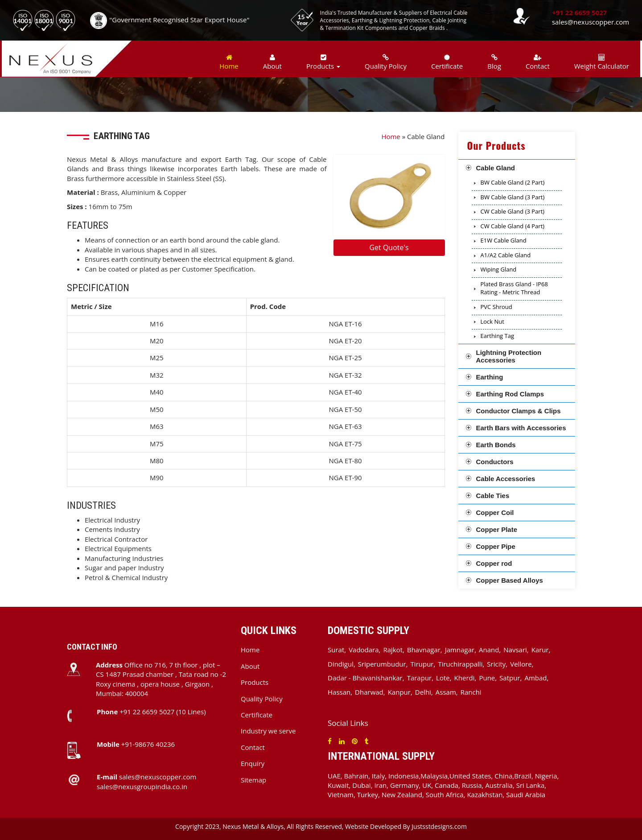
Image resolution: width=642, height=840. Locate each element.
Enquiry (253, 763)
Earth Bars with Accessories (521, 428)
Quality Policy (386, 62)
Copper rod (494, 563)
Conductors (495, 462)
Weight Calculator (602, 62)
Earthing (490, 377)
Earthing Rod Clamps (510, 394)
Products (255, 682)
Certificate (447, 62)
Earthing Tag (498, 336)
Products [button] (323, 62)
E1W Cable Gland (504, 240)
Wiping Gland (499, 269)
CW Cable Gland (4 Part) (513, 226)
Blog (494, 62)
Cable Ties (493, 496)
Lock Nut (492, 321)
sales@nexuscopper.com (591, 22)
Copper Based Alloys (510, 580)
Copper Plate (497, 529)
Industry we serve (268, 731)
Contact (538, 62)
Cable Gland (496, 168)
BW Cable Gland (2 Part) (513, 182)
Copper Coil (495, 513)
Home (229, 62)
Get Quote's (389, 247)
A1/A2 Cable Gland (506, 255)
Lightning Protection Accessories (509, 356)
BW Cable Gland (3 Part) (513, 197)
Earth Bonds (496, 445)
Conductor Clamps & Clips (519, 411)
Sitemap (253, 780)
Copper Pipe (496, 546)
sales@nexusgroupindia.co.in (142, 786)
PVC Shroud (496, 307)
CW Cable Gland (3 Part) (513, 211)
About (272, 62)
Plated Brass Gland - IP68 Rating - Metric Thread (514, 288)
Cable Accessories (506, 479)
